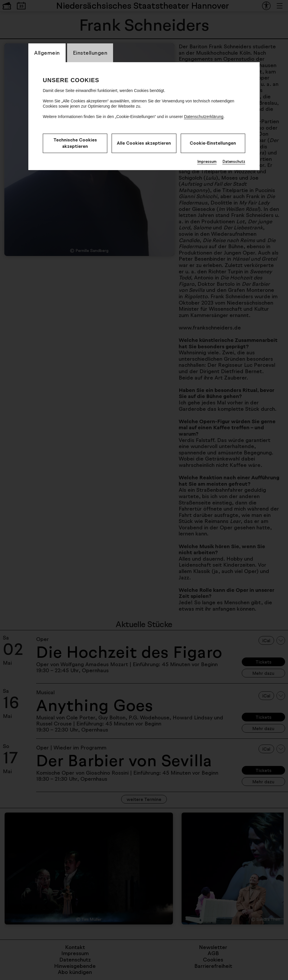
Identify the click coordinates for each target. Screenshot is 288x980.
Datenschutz (234, 161)
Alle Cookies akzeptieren (144, 143)
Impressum (207, 161)
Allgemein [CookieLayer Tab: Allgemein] (47, 53)
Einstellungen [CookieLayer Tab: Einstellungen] (90, 53)
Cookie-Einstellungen (213, 143)
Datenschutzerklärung (204, 117)
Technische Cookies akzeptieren (75, 143)
